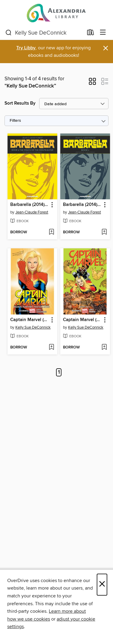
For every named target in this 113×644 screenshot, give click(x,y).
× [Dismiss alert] (106, 48)
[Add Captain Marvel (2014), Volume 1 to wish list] (51, 348)
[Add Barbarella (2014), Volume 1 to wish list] (104, 232)
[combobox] (44, 33)
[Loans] (91, 34)
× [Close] (102, 585)
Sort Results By (20, 103)
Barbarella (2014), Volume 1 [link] (82, 205)
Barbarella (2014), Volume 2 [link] (30, 205)
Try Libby (26, 48)
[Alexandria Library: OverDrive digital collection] (56, 13)
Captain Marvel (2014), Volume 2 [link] (82, 320)
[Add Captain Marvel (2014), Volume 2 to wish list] (104, 348)
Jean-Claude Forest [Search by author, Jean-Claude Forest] (32, 212)
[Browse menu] (103, 33)
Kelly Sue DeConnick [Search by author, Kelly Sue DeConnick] (33, 327)
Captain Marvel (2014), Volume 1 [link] (30, 320)
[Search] (9, 33)
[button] (92, 83)
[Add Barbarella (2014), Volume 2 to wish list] (51, 232)
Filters (15, 121)
